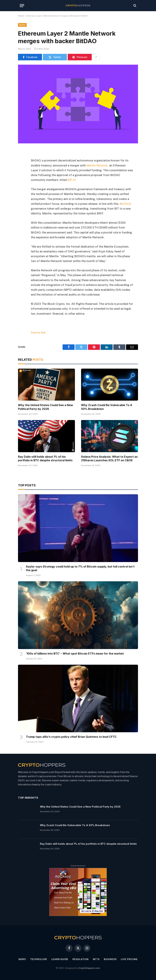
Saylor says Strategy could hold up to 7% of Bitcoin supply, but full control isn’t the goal (80, 568)
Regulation (80, 959)
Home (21, 16)
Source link (38, 333)
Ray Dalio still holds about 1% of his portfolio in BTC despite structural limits (45, 459)
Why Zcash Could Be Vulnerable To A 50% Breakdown (107, 407)
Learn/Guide (60, 959)
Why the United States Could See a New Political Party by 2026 (46, 407)
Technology (39, 959)
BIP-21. (72, 180)
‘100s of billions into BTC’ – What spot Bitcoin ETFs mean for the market (75, 654)
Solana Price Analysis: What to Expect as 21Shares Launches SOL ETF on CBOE (109, 459)
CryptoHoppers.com (89, 968)
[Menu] (22, 6)
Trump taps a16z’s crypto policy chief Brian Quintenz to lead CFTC (71, 737)
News (22, 25)
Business (110, 959)
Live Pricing (129, 959)
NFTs (96, 959)
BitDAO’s (125, 204)
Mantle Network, (97, 165)
